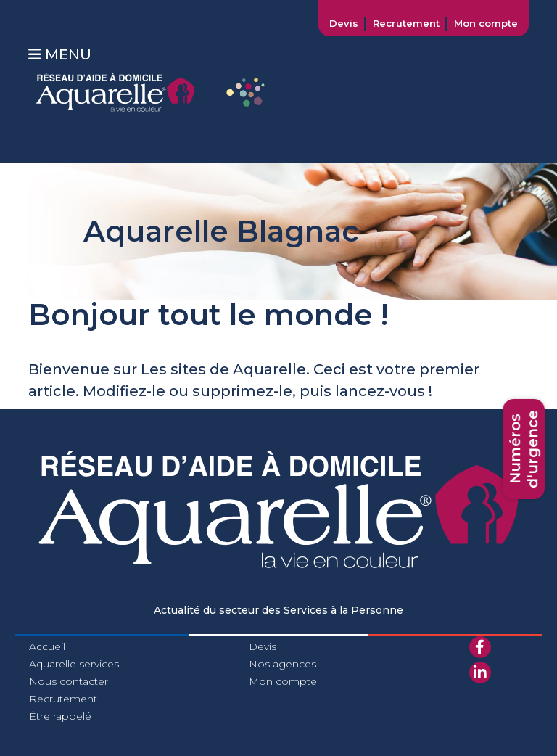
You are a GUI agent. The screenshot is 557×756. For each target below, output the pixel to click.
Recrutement (406, 23)
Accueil (47, 646)
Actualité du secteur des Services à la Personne (278, 610)
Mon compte (486, 23)
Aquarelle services (74, 664)
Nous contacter (69, 681)
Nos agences (282, 664)
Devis (344, 23)
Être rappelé (60, 716)
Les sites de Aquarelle (223, 369)
